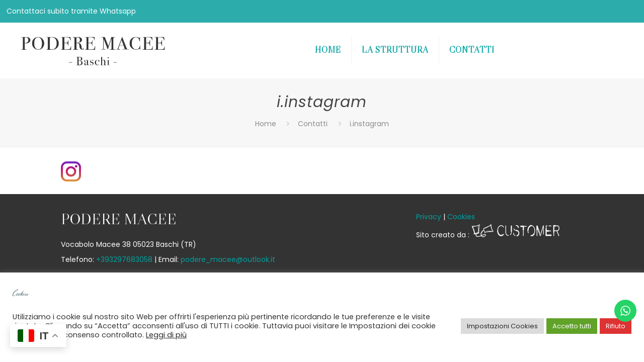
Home (266, 124)
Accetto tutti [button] (572, 326)
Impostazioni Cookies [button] (502, 326)
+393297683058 (124, 259)
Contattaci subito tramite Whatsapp (71, 11)
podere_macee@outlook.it (228, 259)
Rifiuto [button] (616, 326)
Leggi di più (166, 335)
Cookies (461, 217)
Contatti (313, 124)
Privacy (429, 217)
